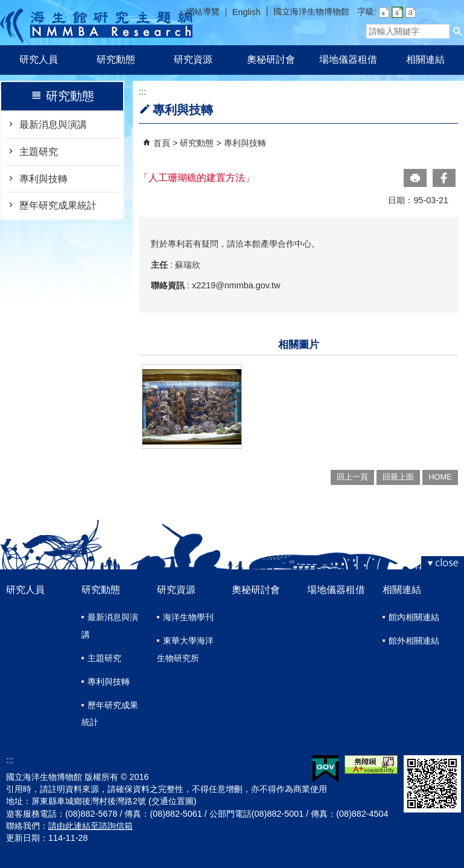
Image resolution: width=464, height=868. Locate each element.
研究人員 (39, 59)
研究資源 (193, 59)
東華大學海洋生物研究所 (185, 649)
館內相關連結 (414, 617)
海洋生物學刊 (188, 617)
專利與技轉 (43, 179)
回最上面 (398, 477)
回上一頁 (352, 477)
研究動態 (116, 59)
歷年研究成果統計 (58, 205)
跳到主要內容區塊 (6, 6)
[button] (458, 31)
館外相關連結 (414, 641)
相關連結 (425, 59)
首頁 (162, 143)
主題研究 (39, 152)
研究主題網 (96, 23)
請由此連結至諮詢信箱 (91, 826)
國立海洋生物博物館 (311, 11)
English (246, 12)
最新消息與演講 (53, 125)
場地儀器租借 (348, 59)
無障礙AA (371, 765)
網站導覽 (203, 11)
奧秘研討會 (271, 59)
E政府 (326, 769)
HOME (440, 477)
